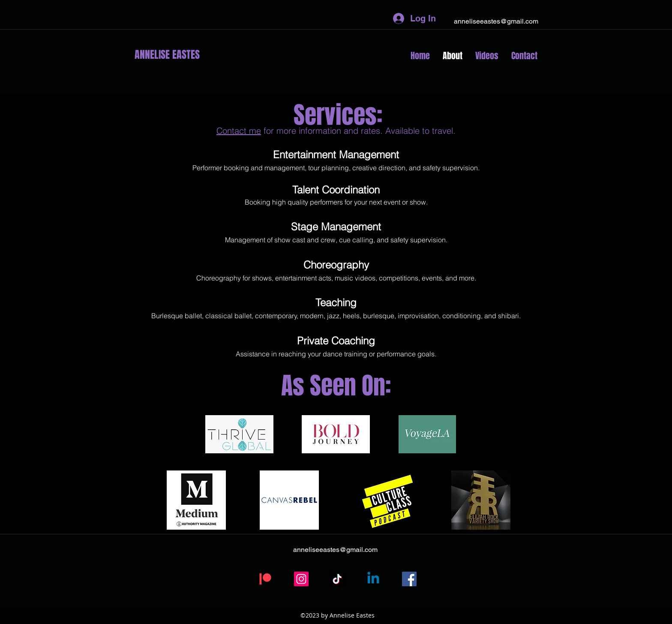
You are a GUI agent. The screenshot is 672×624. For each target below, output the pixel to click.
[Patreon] (265, 579)
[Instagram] (301, 579)
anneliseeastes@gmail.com (496, 21)
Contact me (239, 131)
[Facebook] (409, 579)
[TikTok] (337, 579)
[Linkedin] (373, 579)
